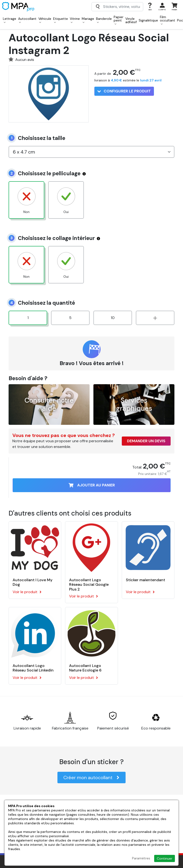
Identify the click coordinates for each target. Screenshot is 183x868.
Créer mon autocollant (91, 777)
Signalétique (148, 20)
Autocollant (27, 20)
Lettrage (10, 20)
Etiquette (61, 20)
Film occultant (168, 20)
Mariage (88, 20)
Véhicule (45, 20)
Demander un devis (146, 441)
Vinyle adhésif (131, 20)
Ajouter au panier (92, 485)
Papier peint (119, 20)
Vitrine (75, 20)
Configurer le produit (124, 91)
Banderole (104, 20)
